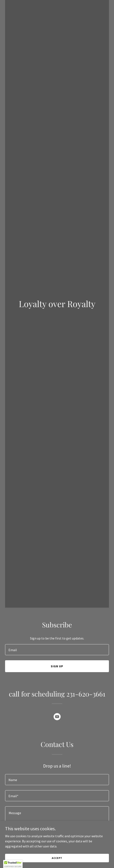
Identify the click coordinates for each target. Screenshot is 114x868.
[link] (57, 718)
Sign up (57, 666)
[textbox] (57, 650)
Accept (57, 858)
